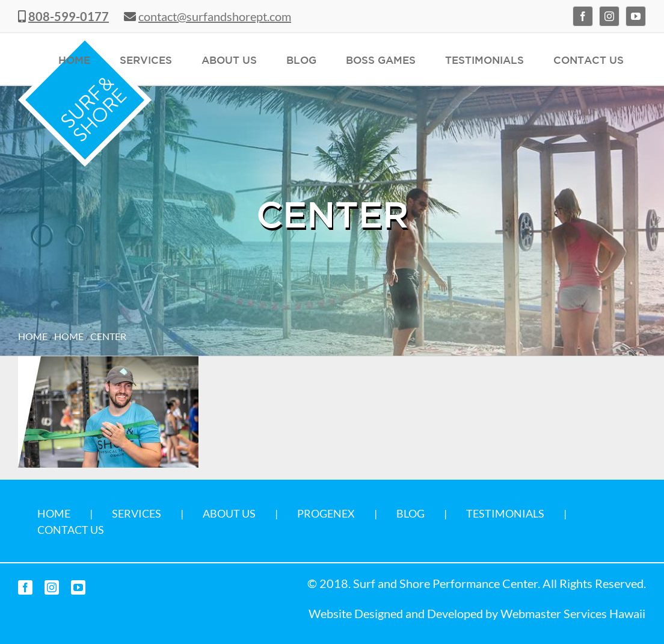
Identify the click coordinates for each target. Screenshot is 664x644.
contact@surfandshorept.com (215, 16)
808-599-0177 (69, 16)
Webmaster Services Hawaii (573, 613)
